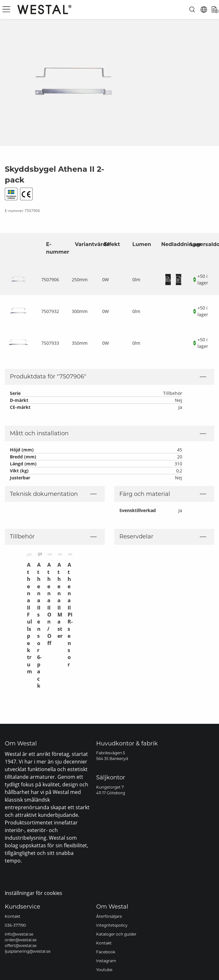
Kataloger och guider (116, 934)
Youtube (104, 970)
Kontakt (13, 916)
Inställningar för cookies (33, 893)
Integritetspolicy (112, 925)
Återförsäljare (109, 916)
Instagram (106, 961)
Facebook (106, 952)
